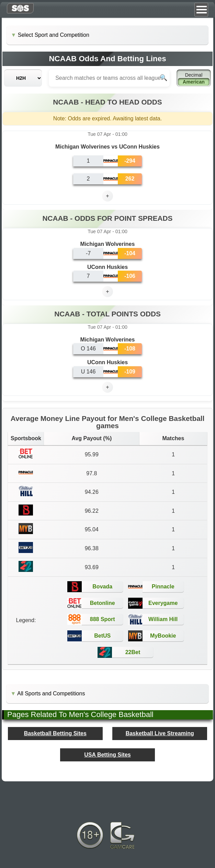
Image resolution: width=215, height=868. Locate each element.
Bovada (102, 587)
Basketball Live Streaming (160, 733)
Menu (201, 10)
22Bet (133, 652)
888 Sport (103, 619)
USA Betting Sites (107, 755)
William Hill (163, 619)
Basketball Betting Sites (55, 733)
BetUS (102, 636)
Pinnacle (163, 587)
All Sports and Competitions (51, 693)
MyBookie (163, 636)
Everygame (163, 603)
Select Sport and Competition (54, 35)
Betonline (103, 603)
